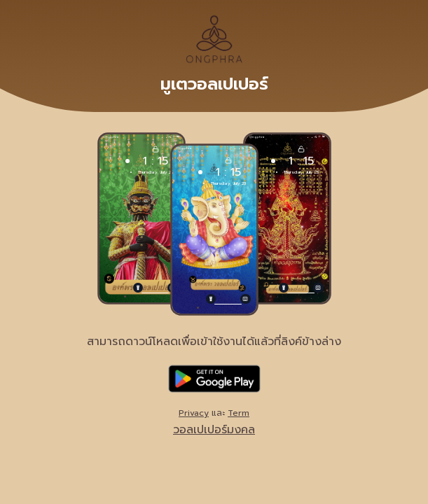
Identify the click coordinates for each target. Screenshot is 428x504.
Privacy (194, 413)
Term (239, 413)
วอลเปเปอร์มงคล (214, 430)
